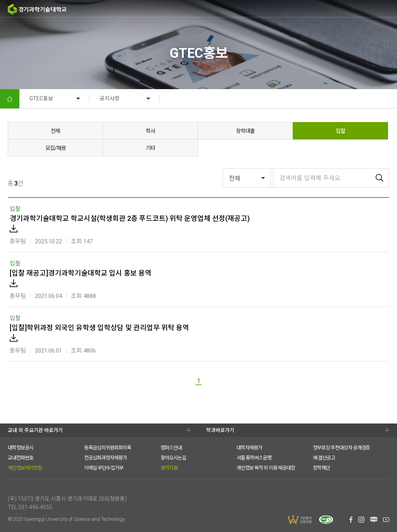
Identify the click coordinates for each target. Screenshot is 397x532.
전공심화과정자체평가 (105, 458)
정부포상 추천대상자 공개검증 (341, 448)
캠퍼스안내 (171, 448)
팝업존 (374, 9)
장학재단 (321, 468)
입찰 (340, 131)
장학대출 (245, 131)
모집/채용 (56, 148)
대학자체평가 (249, 448)
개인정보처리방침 (25, 468)
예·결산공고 (324, 458)
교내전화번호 (21, 458)
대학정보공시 (21, 448)
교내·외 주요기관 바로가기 (35, 430)
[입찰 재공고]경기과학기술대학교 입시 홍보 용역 (81, 273)
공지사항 (110, 98)
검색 (358, 9)
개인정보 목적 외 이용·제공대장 (266, 468)
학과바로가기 (220, 430)
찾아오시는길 (173, 458)
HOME (10, 99)
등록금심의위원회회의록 (108, 448)
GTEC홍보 (41, 98)
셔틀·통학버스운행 (254, 458)
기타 (150, 148)
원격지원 (169, 468)
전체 (55, 131)
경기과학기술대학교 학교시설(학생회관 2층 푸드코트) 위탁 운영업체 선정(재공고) (130, 218)
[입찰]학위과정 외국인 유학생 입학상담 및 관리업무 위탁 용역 (99, 328)
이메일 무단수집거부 (104, 468)
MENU (388, 9)
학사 (150, 131)
